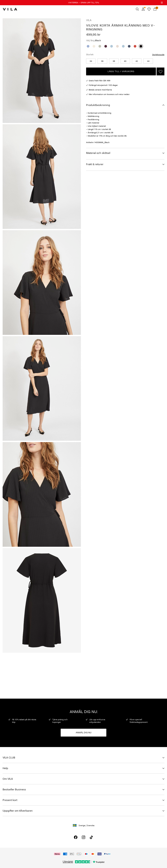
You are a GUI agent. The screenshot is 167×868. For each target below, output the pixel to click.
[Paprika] (135, 46)
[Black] (141, 46)
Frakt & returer (95, 164)
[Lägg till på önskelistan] (160, 71)
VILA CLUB (9, 758)
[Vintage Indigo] (129, 46)
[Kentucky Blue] (88, 46)
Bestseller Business (14, 789)
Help (5, 768)
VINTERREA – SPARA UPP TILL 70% (84, 3)
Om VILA (8, 779)
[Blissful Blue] (112, 46)
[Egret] (94, 46)
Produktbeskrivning (98, 105)
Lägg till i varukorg (121, 71)
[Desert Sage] (100, 46)
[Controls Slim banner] (162, 3)
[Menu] (161, 9)
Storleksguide (158, 55)
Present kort (10, 800)
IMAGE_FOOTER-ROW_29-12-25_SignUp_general (31, 668)
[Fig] (106, 46)
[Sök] (137, 9)
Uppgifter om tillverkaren (18, 811)
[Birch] (117, 46)
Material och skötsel (98, 153)
